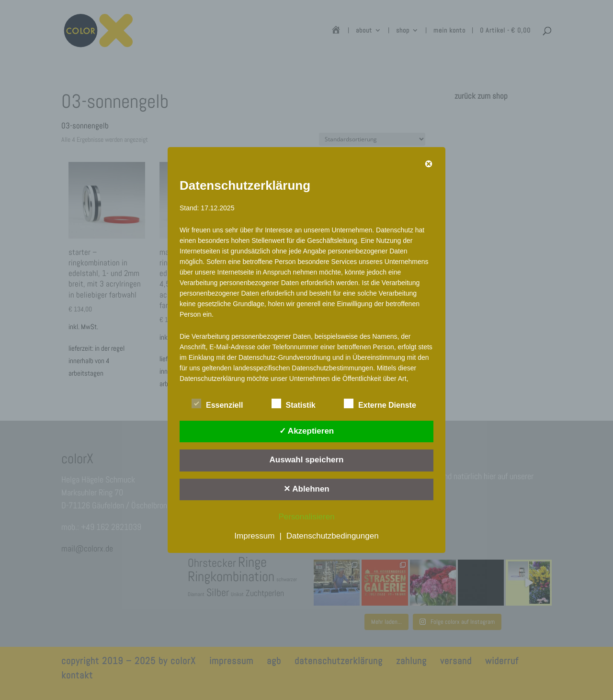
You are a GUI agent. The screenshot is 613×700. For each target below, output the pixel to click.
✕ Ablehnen (306, 489)
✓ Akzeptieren (306, 431)
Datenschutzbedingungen (333, 536)
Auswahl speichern (307, 460)
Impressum (254, 536)
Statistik (294, 404)
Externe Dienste (380, 404)
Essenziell (217, 404)
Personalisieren (306, 517)
